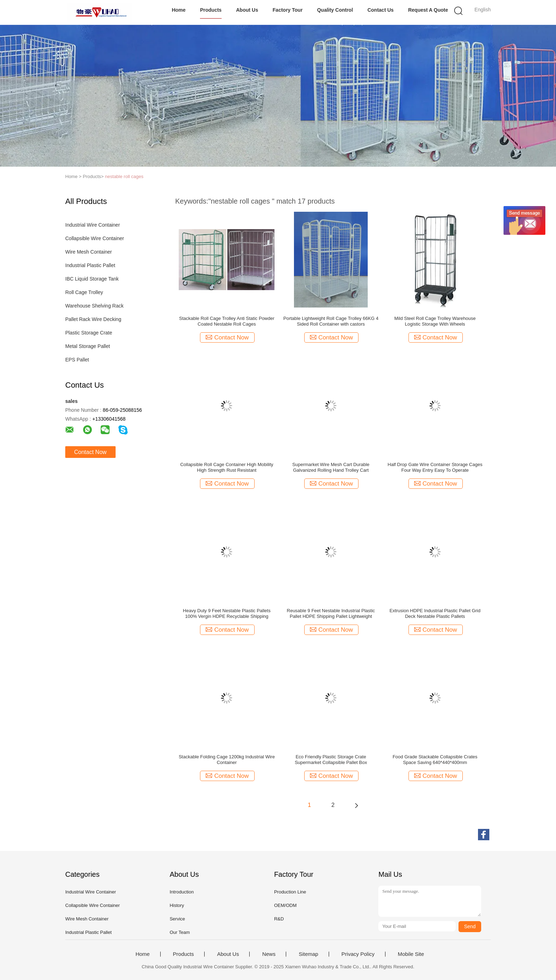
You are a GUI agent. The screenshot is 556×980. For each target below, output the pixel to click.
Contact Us (380, 10)
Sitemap (308, 954)
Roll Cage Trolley (84, 292)
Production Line (290, 892)
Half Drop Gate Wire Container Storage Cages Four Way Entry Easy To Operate (435, 467)
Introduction (182, 892)
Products (211, 10)
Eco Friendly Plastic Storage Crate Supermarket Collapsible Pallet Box (331, 760)
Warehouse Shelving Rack (94, 306)
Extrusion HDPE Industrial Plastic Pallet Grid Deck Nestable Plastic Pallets (435, 613)
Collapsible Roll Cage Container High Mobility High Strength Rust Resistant (227, 467)
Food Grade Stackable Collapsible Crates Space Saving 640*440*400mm (435, 760)
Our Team (180, 932)
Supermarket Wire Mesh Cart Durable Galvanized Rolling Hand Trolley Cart (331, 467)
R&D (279, 919)
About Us (247, 10)
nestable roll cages (124, 176)
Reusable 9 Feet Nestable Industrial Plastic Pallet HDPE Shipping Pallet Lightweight (331, 613)
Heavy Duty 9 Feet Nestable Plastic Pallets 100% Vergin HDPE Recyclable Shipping (227, 613)
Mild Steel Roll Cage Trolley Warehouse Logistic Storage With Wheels (435, 321)
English (483, 10)
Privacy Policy (358, 954)
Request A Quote (428, 10)
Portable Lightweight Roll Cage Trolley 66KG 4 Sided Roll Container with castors (331, 321)
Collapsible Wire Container (95, 238)
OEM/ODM (285, 905)
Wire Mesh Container (89, 252)
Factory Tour (288, 10)
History (177, 905)
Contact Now (90, 452)
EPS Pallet (77, 360)
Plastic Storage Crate (89, 333)
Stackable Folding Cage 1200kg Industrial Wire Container (227, 760)
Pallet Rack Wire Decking (93, 319)
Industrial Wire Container (93, 225)
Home (179, 10)
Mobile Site (411, 954)
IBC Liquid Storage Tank (92, 279)
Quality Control (335, 10)
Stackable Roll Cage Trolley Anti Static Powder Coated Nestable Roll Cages (227, 321)
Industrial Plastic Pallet (90, 265)
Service (177, 919)
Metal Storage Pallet (88, 346)
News (269, 954)
